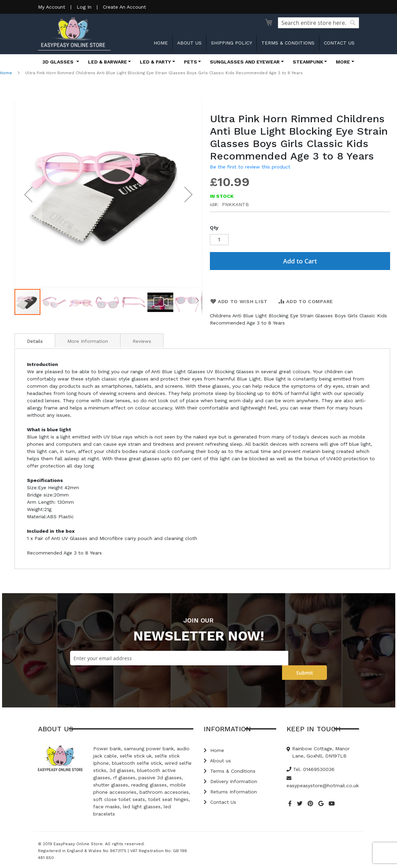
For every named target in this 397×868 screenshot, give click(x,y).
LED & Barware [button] (108, 62)
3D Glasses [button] (59, 62)
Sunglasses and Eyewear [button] (245, 62)
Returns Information (230, 792)
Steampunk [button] (308, 62)
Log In (84, 7)
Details (35, 341)
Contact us (339, 43)
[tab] (35, 340)
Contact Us (220, 802)
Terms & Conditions (288, 43)
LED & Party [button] (155, 62)
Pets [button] (191, 62)
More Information (88, 341)
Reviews (142, 341)
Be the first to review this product (250, 167)
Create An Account (124, 7)
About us (189, 43)
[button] (28, 194)
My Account (52, 7)
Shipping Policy (231, 43)
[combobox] (318, 23)
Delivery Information (230, 781)
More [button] (343, 62)
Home (161, 43)
